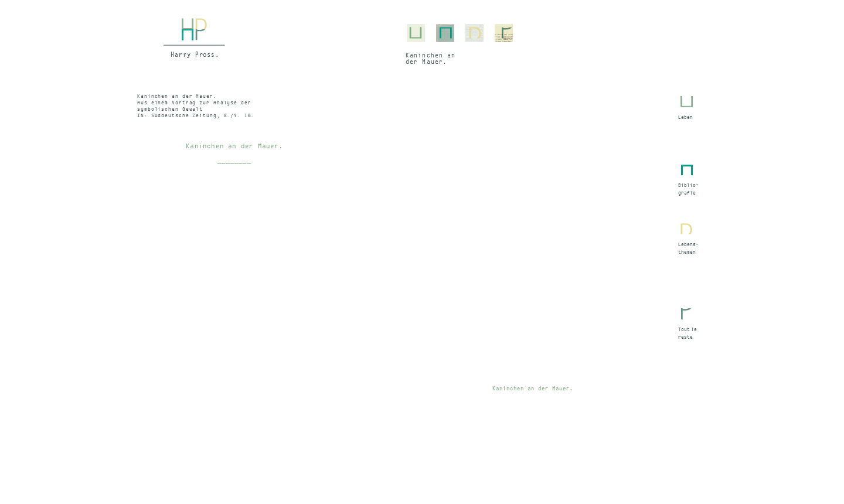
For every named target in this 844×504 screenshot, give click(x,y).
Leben (685, 117)
